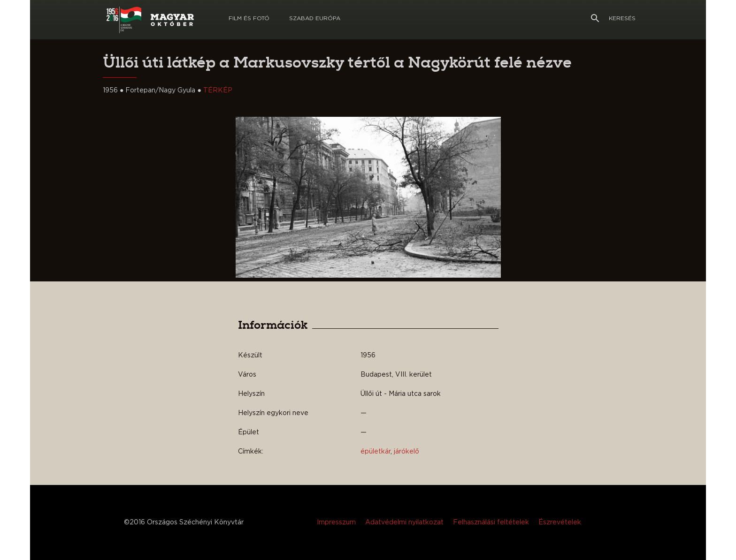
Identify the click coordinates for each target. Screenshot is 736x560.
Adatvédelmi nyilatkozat (404, 522)
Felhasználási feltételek (491, 522)
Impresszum (336, 522)
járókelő (406, 452)
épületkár (376, 452)
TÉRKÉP (218, 91)
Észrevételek (560, 522)
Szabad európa (315, 18)
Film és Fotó (249, 18)
